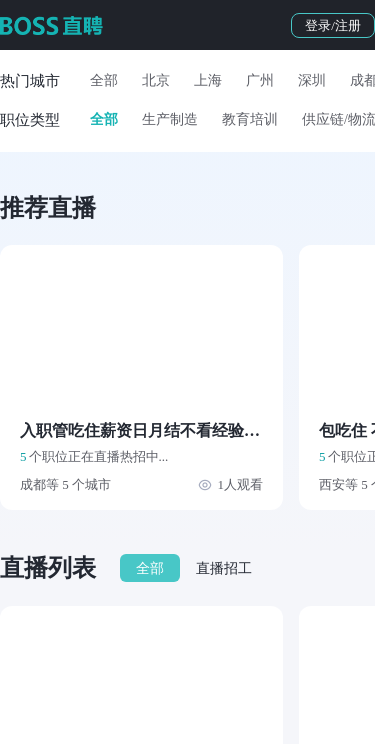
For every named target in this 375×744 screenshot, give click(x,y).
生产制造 (170, 119)
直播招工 (224, 568)
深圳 (312, 80)
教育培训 (250, 119)
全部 (104, 80)
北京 (156, 80)
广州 (260, 80)
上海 (208, 80)
